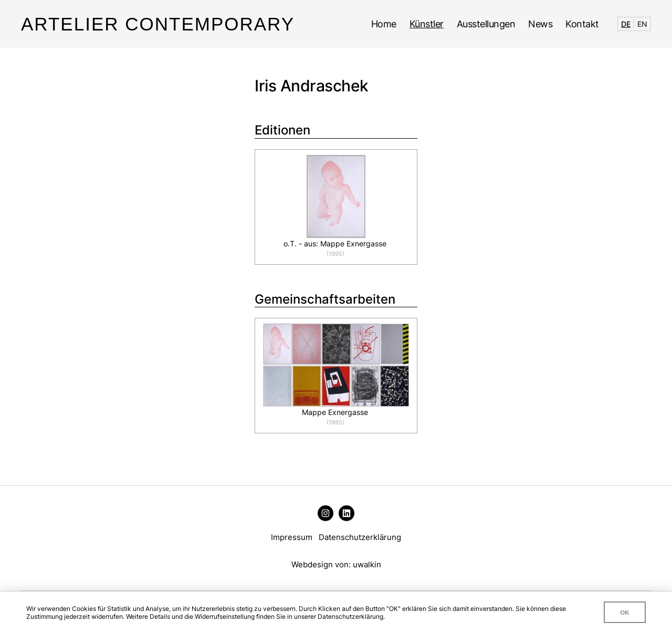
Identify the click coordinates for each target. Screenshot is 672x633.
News (540, 24)
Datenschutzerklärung (360, 537)
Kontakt (582, 24)
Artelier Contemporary (158, 24)
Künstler (427, 24)
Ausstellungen (486, 24)
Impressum (292, 537)
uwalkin (367, 564)
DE (626, 24)
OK (625, 612)
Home (384, 24)
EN (642, 24)
